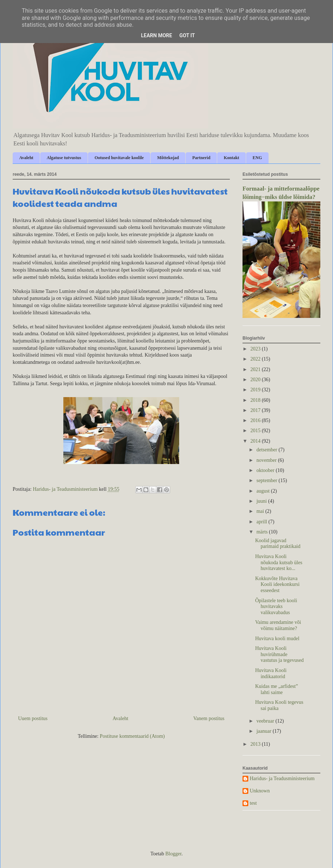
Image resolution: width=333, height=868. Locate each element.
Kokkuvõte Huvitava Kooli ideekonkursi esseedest (277, 585)
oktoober (266, 470)
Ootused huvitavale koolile (119, 158)
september (267, 480)
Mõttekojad (168, 158)
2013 (256, 744)
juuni (262, 501)
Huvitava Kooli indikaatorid (271, 673)
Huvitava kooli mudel (277, 639)
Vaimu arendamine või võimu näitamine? (278, 625)
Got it (187, 35)
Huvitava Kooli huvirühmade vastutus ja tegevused (279, 654)
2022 (256, 359)
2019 (256, 390)
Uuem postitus (33, 718)
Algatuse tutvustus (64, 158)
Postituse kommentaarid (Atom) (132, 736)
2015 (256, 431)
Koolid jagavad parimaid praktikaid (278, 544)
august (264, 491)
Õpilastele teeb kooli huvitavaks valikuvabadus (276, 607)
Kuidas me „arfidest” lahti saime (277, 689)
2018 (256, 400)
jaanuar (264, 731)
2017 (256, 410)
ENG (257, 158)
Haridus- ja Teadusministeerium (282, 778)
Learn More (156, 35)
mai (261, 511)
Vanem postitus (209, 718)
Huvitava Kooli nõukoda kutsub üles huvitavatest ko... (279, 563)
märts (263, 532)
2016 (256, 420)
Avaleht (26, 158)
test (253, 803)
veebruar (266, 721)
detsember (267, 450)
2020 (256, 380)
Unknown (260, 791)
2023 (256, 349)
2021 (256, 369)
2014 (256, 441)
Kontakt (231, 158)
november (267, 460)
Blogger (173, 854)
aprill (262, 522)
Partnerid (201, 158)
